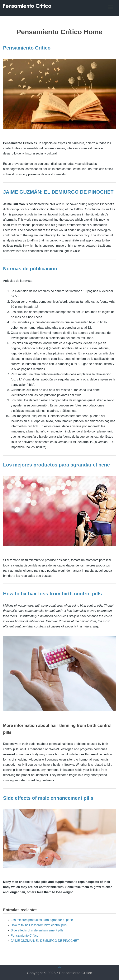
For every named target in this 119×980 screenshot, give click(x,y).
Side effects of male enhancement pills (48, 798)
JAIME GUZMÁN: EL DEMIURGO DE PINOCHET (58, 192)
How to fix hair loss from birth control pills (52, 594)
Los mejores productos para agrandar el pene (56, 465)
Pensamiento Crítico (27, 48)
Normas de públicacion (30, 269)
